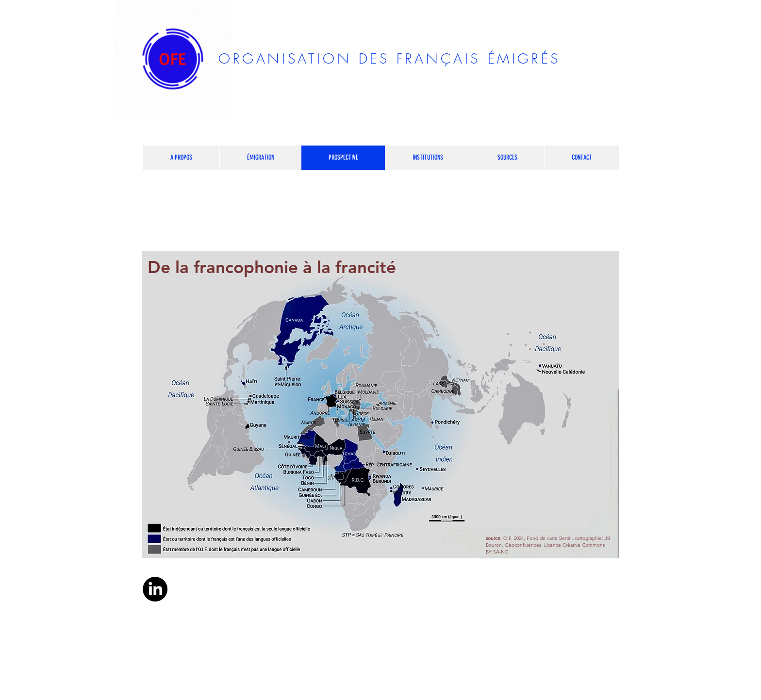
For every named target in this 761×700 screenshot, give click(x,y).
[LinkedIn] (155, 589)
